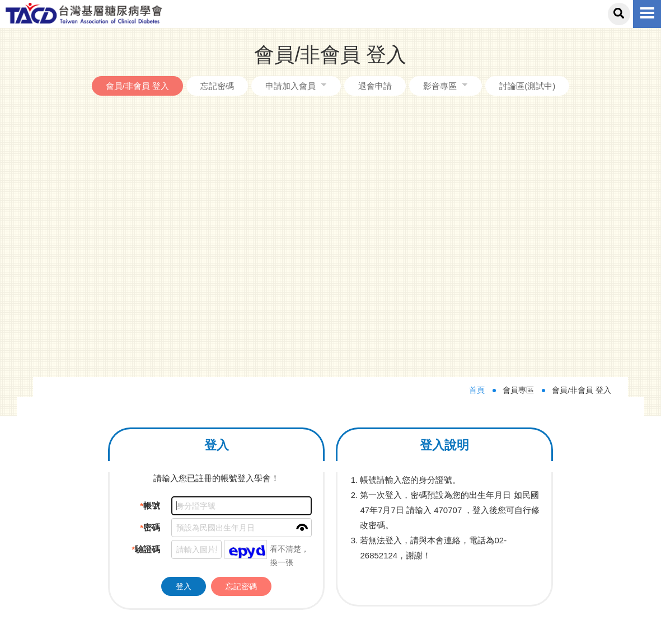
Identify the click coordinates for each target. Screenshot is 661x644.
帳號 (150, 241)
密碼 (150, 263)
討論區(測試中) (527, 86)
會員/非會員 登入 (137, 86)
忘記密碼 (217, 86)
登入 (184, 321)
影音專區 (440, 86)
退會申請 (375, 86)
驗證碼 (146, 285)
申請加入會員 (290, 86)
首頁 (477, 126)
